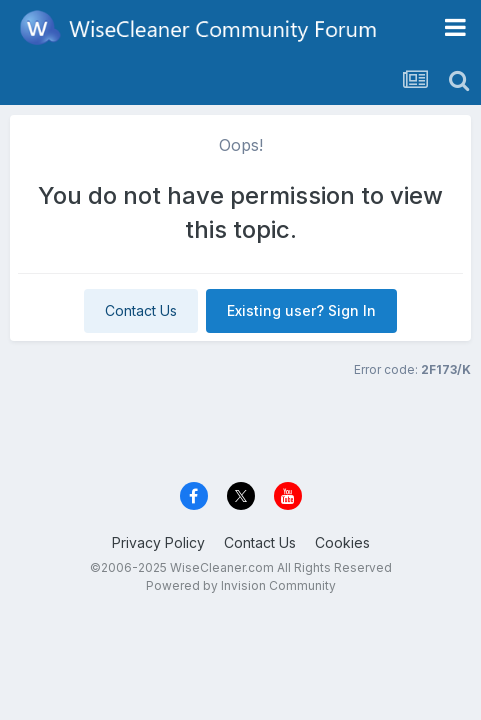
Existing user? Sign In (301, 310)
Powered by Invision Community (241, 585)
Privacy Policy (158, 542)
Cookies (342, 542)
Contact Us (141, 310)
